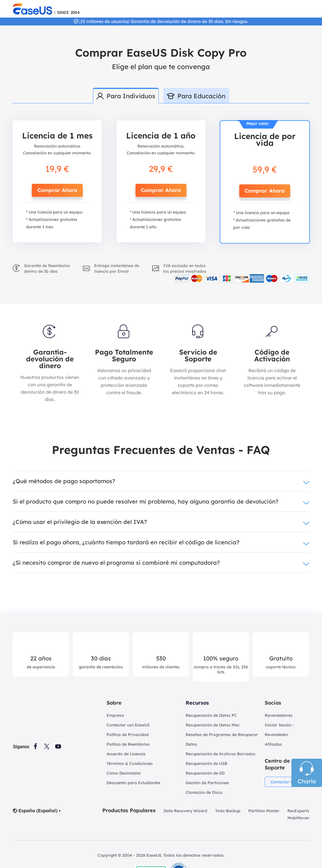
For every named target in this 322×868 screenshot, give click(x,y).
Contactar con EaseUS (128, 725)
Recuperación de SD (205, 773)
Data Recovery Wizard (185, 811)
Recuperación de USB (206, 764)
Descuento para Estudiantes (134, 783)
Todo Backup (228, 811)
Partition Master (264, 811)
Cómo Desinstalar (124, 773)
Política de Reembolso (128, 744)
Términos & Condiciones (130, 764)
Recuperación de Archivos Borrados (221, 754)
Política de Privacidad (128, 735)
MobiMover (298, 818)
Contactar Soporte (289, 782)
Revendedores (279, 715)
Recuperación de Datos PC (211, 715)
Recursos (197, 703)
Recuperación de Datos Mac (213, 725)
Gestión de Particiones (207, 783)
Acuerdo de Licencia (126, 754)
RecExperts (298, 811)
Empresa (115, 715)
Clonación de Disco (204, 792)
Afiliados (273, 744)
